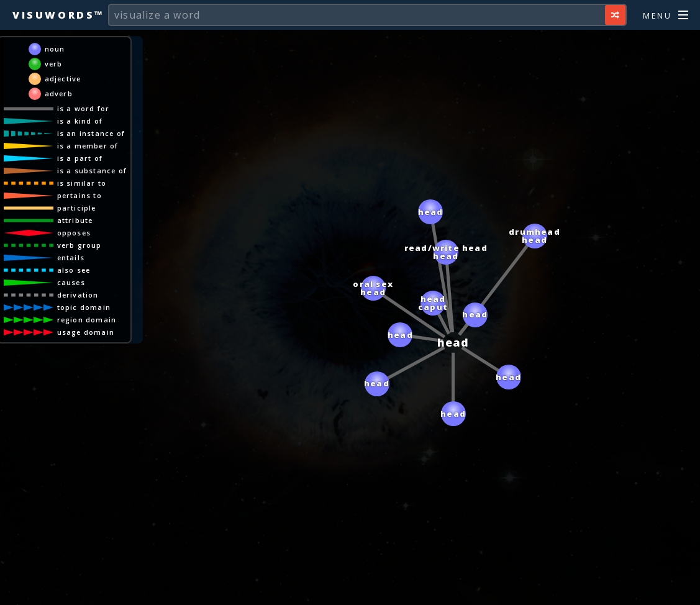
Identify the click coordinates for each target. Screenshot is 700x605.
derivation (78, 295)
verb (54, 64)
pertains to (80, 195)
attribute (75, 220)
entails (71, 257)
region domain (87, 320)
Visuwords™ (58, 15)
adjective (63, 79)
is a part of (80, 158)
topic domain (84, 307)
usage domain (86, 332)
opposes (74, 233)
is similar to (82, 183)
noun (55, 49)
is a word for (84, 108)
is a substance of (92, 171)
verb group (80, 245)
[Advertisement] (350, 589)
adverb (59, 93)
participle (77, 208)
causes (71, 282)
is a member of (88, 146)
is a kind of (80, 121)
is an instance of (91, 133)
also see (74, 270)
